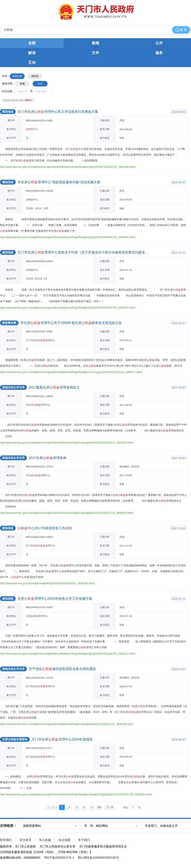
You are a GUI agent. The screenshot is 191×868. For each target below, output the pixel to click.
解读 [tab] (32, 53)
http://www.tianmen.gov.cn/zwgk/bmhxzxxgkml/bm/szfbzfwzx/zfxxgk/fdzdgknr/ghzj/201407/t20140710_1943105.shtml (68, 167)
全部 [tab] (32, 43)
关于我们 (84, 840)
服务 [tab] (159, 53)
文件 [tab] (95, 53)
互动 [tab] (32, 62)
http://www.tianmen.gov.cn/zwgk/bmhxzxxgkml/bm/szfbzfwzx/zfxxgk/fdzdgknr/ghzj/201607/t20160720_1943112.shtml (68, 654)
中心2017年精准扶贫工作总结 (45, 528)
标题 (22, 84)
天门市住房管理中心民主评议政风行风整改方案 (58, 112)
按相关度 (17, 76)
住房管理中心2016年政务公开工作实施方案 (55, 599)
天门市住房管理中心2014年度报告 (62, 739)
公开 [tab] (159, 43)
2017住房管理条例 (48, 458)
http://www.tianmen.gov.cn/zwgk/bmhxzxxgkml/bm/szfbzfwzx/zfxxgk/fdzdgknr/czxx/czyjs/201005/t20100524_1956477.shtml (71, 372)
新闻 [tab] (95, 43)
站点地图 (65, 840)
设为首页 (26, 840)
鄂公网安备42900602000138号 (98, 858)
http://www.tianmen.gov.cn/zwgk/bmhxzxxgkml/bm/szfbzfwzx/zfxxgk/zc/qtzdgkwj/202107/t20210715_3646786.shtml (67, 724)
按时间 (35, 76)
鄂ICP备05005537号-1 (59, 858)
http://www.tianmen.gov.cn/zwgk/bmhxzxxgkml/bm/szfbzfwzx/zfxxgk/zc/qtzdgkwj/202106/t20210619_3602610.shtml (67, 443)
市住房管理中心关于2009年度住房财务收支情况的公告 (71, 323)
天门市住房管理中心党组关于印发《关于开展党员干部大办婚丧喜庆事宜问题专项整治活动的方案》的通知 (83, 252)
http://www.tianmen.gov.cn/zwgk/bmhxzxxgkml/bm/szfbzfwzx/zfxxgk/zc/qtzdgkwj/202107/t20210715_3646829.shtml (67, 513)
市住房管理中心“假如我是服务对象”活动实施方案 (59, 182)
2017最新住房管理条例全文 (54, 387)
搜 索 (181, 30)
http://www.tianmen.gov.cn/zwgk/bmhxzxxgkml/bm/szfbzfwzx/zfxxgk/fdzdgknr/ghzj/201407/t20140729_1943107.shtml (68, 308)
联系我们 (6, 840)
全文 (40, 84)
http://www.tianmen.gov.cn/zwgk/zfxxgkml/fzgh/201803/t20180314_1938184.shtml (47, 583)
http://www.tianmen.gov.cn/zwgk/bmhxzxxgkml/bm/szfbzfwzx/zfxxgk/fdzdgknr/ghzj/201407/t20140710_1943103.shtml (68, 237)
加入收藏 (45, 840)
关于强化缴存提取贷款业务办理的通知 (62, 669)
